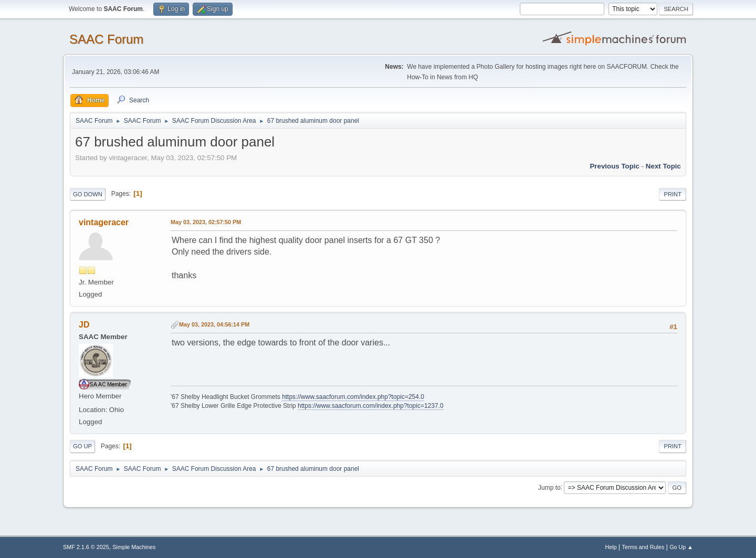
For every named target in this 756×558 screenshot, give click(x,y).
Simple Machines (134, 547)
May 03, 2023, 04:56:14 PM (214, 324)
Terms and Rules (643, 547)
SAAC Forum (106, 39)
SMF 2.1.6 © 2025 (86, 547)
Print (673, 194)
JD (84, 325)
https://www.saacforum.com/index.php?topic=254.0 (353, 397)
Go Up (82, 446)
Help (611, 547)
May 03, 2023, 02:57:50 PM (206, 222)
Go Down (88, 194)
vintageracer (104, 222)
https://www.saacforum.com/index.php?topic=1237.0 (370, 406)
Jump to (549, 487)
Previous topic (615, 166)
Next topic (663, 166)
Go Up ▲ (681, 547)
